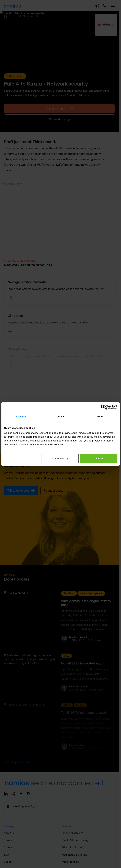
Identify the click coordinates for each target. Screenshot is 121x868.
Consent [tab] (21, 416)
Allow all (99, 458)
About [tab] (100, 416)
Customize (60, 458)
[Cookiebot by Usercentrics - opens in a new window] (103, 407)
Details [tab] (61, 416)
